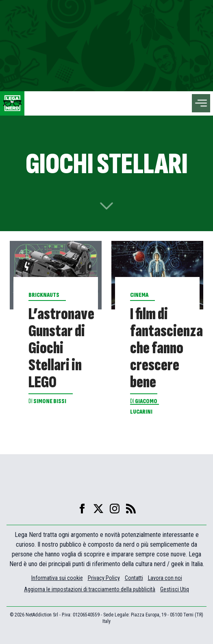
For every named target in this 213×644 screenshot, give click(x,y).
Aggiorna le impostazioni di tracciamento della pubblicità (90, 589)
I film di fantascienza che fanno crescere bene (166, 348)
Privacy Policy (104, 578)
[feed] (131, 509)
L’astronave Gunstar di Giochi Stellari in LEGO (61, 348)
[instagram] (115, 509)
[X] (98, 509)
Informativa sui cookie (57, 578)
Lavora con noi (165, 578)
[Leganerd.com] (12, 103)
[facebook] (82, 509)
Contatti (134, 578)
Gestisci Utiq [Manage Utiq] (175, 589)
